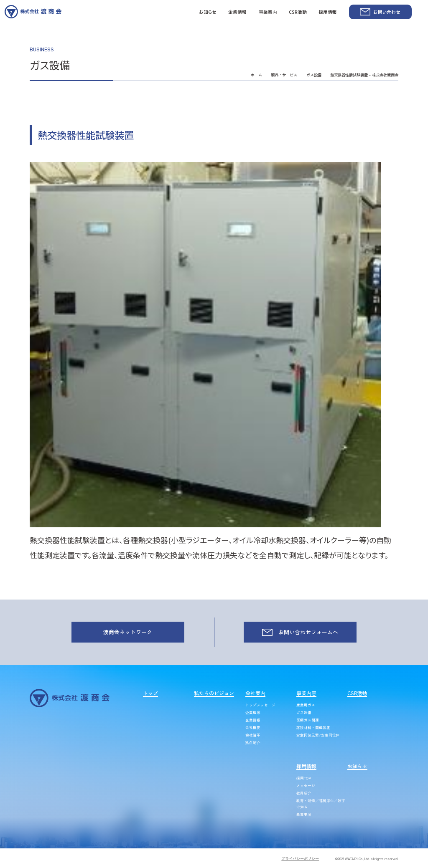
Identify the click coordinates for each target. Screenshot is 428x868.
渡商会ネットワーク (128, 632)
